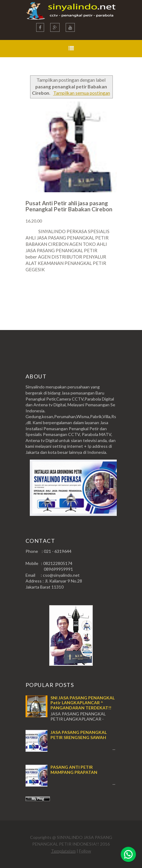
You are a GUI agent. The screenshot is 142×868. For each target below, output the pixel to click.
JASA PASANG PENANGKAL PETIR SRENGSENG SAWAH (79, 735)
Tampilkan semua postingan (82, 93)
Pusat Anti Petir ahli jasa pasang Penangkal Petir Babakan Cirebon (69, 206)
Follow (85, 851)
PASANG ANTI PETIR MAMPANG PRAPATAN (74, 770)
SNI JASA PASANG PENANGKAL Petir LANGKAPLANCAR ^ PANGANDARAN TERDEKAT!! (83, 703)
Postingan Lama (86, 293)
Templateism (63, 851)
